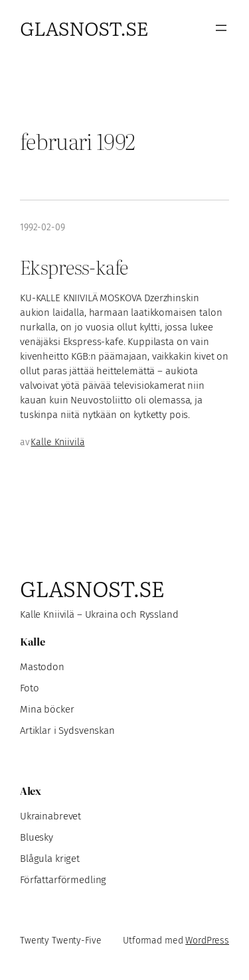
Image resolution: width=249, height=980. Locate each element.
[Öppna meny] (221, 28)
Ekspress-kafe (74, 267)
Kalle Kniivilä (57, 442)
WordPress (207, 941)
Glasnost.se (84, 28)
